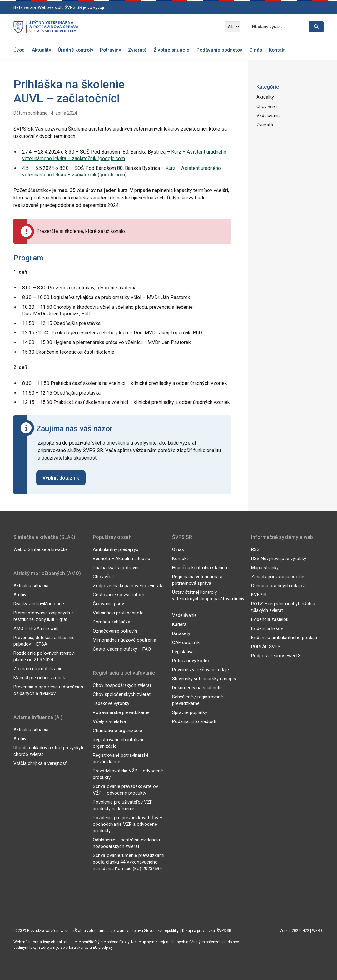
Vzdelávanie (269, 115)
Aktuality (41, 50)
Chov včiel (266, 106)
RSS (255, 550)
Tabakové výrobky (111, 704)
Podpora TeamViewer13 (276, 656)
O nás (256, 50)
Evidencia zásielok (270, 620)
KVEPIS (259, 595)
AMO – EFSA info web (36, 629)
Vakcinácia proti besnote (118, 613)
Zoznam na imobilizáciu (38, 669)
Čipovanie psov (108, 604)
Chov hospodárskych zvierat (122, 686)
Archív (20, 595)
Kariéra (179, 625)
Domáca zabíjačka (112, 622)
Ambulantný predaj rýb (116, 550)
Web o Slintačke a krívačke (41, 550)
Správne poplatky (190, 713)
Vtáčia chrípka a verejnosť (40, 764)
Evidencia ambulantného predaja (284, 638)
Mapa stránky (265, 568)
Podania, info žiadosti (194, 722)
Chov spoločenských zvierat (122, 695)
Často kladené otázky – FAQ (122, 649)
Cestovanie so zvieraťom (119, 595)
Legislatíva (183, 652)
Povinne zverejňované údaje (201, 670)
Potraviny (110, 50)
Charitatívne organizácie (117, 731)
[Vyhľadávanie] (278, 27)
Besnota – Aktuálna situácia (121, 559)
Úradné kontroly (75, 50)
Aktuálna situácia (31, 586)
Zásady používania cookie (278, 577)
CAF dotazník (186, 643)
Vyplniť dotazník (61, 478)
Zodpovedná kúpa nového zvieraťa (128, 586)
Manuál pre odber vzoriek (39, 678)
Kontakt (277, 50)
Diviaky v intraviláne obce (39, 604)
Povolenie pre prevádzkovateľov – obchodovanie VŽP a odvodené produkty (128, 825)
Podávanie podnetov (219, 50)
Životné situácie (171, 50)
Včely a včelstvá (109, 722)
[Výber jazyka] (233, 27)
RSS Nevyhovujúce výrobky (279, 559)
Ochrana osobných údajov (278, 586)
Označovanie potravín (115, 631)
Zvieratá (137, 50)
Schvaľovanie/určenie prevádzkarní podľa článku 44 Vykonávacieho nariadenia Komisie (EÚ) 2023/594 (129, 862)
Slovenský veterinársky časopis (204, 679)
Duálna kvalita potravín (116, 568)
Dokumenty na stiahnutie (197, 688)
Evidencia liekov (267, 629)
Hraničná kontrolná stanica (200, 568)
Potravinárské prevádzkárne (121, 713)
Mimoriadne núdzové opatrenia (124, 640)
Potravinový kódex (191, 661)
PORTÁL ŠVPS (266, 647)
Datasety (181, 634)
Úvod (19, 50)
